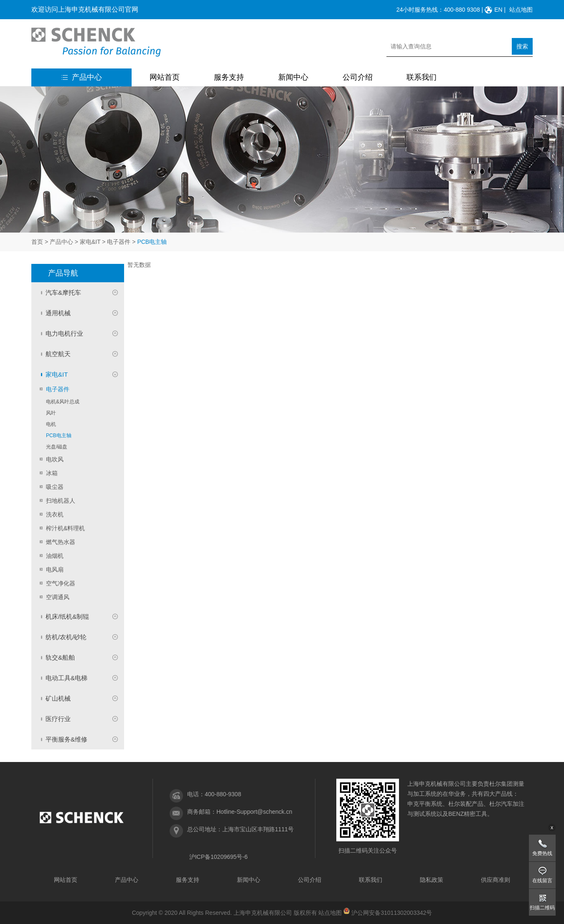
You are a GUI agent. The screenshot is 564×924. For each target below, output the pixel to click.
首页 (37, 242)
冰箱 (52, 473)
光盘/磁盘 (57, 447)
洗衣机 (55, 514)
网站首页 (165, 77)
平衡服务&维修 (66, 739)
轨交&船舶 (60, 657)
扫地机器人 (61, 501)
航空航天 (58, 354)
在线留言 (542, 881)
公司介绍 (358, 77)
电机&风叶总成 (63, 402)
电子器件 (119, 242)
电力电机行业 (64, 333)
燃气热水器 (61, 542)
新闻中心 (293, 77)
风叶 (51, 413)
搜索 (522, 46)
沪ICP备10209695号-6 (218, 857)
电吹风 (55, 459)
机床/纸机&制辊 (67, 616)
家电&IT (90, 242)
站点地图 (521, 10)
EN (498, 10)
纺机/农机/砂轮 (66, 637)
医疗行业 (58, 719)
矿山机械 (58, 698)
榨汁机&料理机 (65, 528)
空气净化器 (61, 583)
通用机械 (58, 313)
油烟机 (55, 556)
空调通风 (58, 597)
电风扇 (55, 570)
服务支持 (229, 77)
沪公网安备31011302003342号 (392, 913)
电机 (51, 424)
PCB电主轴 (59, 435)
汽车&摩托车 (63, 292)
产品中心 (82, 77)
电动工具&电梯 (66, 678)
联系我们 (422, 77)
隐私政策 (432, 880)
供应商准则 (495, 880)
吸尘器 (55, 487)
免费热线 (542, 853)
